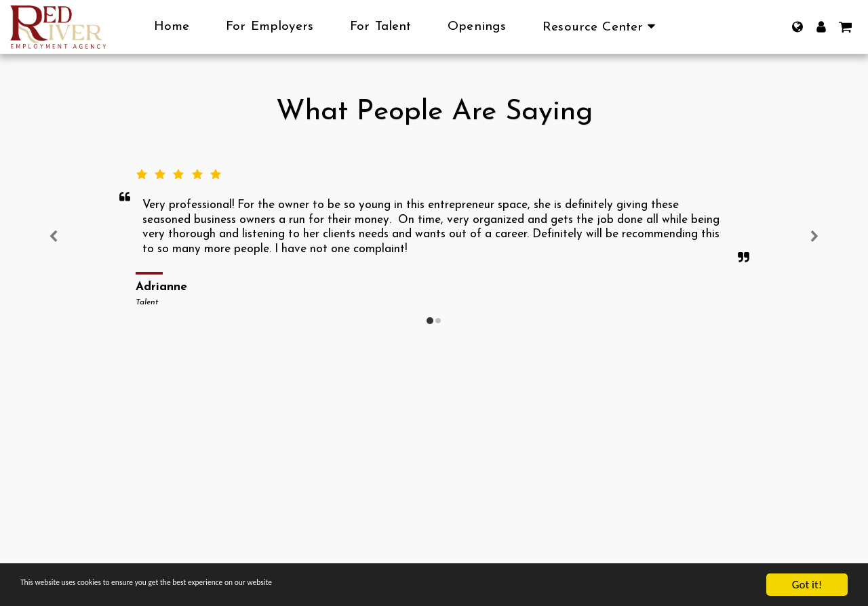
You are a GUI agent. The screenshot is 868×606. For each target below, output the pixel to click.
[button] (601, 27)
